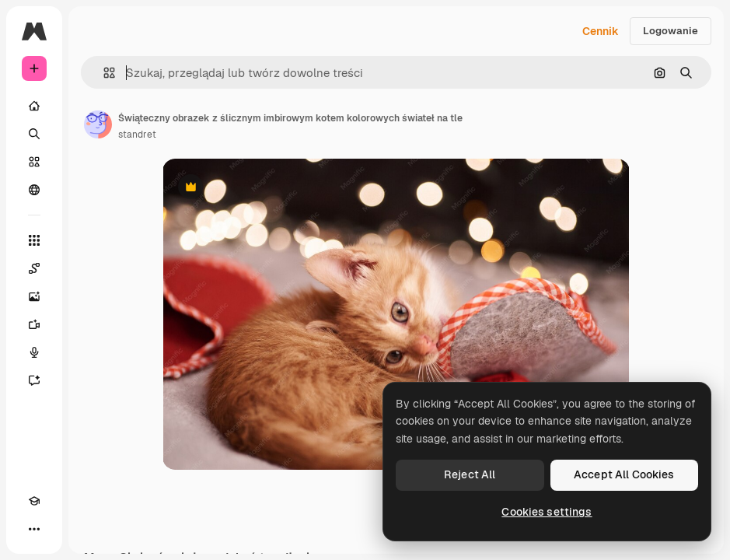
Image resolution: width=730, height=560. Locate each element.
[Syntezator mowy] (34, 352)
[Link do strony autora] (98, 124)
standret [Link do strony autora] (137, 135)
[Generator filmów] (34, 324)
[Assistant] (34, 380)
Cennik (601, 31)
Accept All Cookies (624, 474)
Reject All (470, 474)
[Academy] (34, 501)
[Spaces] (34, 268)
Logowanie (671, 31)
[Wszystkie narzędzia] (34, 240)
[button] (103, 73)
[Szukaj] (34, 134)
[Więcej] (34, 529)
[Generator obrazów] (34, 296)
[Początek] (34, 106)
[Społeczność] (34, 190)
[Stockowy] (34, 162)
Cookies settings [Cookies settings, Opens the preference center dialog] (547, 512)
